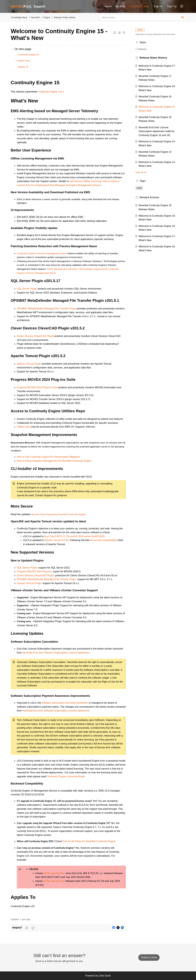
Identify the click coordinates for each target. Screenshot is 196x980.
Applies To (23, 67)
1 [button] (136, 49)
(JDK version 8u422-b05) (91, 536)
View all (141, 172)
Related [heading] (149, 197)
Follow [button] (140, 30)
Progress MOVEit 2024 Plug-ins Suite (37, 387)
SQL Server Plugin (27, 289)
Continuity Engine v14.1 (51, 92)
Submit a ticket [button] (149, 957)
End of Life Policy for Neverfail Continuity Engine (89, 841)
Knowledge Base (139, 6)
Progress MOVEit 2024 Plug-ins (34, 571)
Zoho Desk (105, 976)
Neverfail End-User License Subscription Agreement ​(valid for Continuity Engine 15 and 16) (157, 131)
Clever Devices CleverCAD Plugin (35, 336)
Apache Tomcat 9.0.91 (56, 540)
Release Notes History (65, 17)
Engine (47, 17)
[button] (182, 6)
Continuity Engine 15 (28, 54)
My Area (120, 6)
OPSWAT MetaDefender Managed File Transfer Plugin (46, 309)
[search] (143, 17)
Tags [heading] (143, 181)
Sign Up (172, 6)
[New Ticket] (149, 957)
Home (108, 6)
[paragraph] (68, 497)
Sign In (158, 6)
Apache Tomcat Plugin (29, 364)
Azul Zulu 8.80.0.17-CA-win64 (61, 536)
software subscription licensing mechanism (65, 703)
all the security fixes (54, 873)
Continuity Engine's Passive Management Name (42, 253)
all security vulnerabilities (104, 540)
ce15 (139, 188)
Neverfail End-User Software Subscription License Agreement (56, 653)
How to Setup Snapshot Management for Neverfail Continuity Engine (54, 461)
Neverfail (35, 17)
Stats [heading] (143, 42)
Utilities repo (24, 427)
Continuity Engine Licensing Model (66, 776)
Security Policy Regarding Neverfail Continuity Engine (58, 514)
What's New (24, 61)
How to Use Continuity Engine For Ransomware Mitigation (48, 457)
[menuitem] (108, 6)
